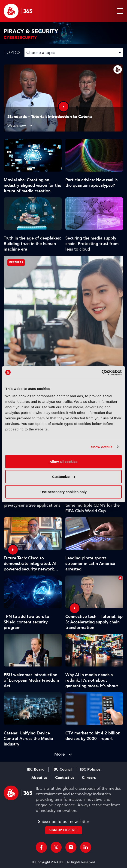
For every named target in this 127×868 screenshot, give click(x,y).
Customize (64, 477)
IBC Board (36, 769)
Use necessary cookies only (63, 492)
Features (16, 262)
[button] (119, 11)
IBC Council (62, 769)
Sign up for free (64, 830)
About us (39, 778)
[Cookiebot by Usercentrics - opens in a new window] (101, 372)
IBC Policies (90, 769)
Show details (102, 447)
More (60, 754)
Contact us (65, 778)
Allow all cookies (64, 461)
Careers (89, 778)
